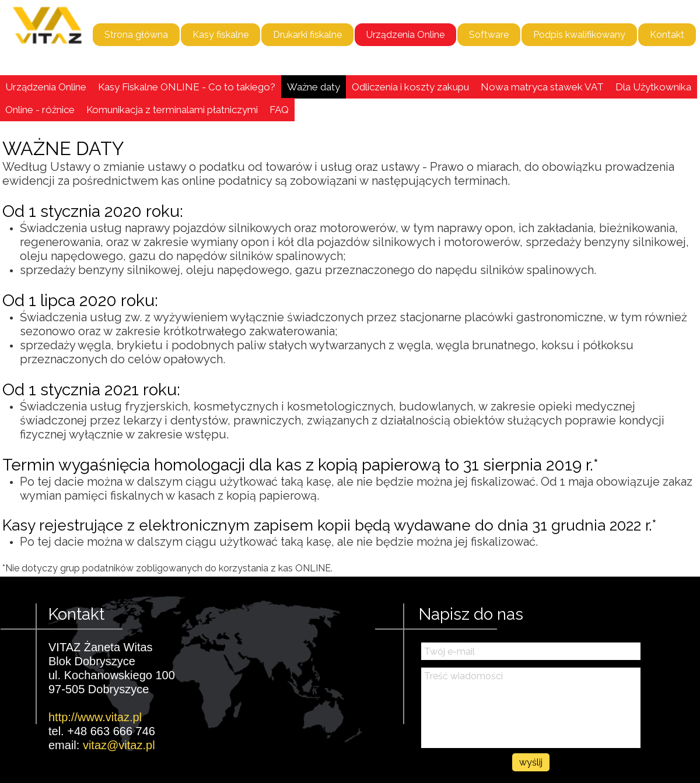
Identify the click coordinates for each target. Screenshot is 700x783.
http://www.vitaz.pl (95, 717)
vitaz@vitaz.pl (119, 745)
